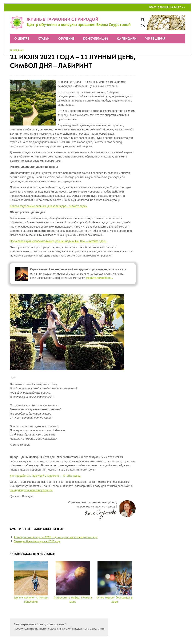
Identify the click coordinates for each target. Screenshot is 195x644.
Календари (127, 39)
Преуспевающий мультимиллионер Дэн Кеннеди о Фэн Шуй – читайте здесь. (58, 241)
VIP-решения (155, 39)
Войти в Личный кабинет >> (167, 7)
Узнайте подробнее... (99, 278)
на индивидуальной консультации (31, 490)
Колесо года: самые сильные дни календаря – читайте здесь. (49, 206)
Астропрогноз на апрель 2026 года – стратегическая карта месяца (56, 537)
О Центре (22, 39)
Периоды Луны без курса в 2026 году (37, 541)
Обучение (66, 39)
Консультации (96, 39)
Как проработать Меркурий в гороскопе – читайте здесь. (46, 476)
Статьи (44, 39)
